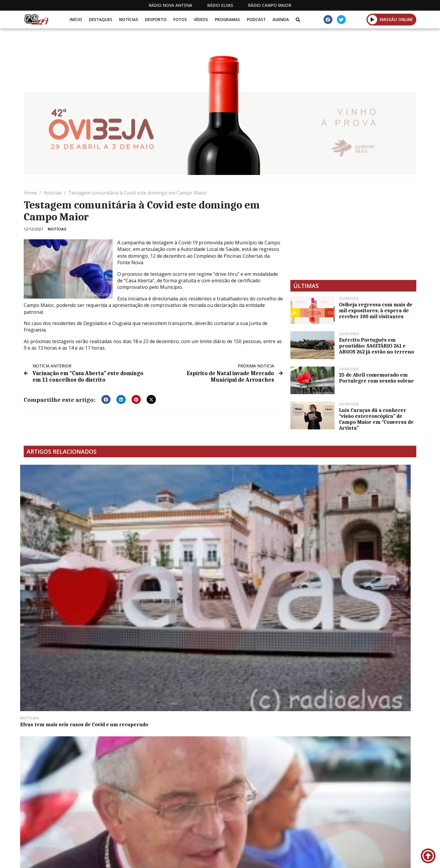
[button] (373, 19)
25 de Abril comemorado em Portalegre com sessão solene (376, 378)
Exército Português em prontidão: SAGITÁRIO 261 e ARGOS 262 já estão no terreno (376, 346)
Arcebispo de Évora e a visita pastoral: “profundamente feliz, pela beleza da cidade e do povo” (169, 543)
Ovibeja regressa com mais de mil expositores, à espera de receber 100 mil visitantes (376, 310)
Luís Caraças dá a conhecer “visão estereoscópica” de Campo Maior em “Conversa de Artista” (376, 419)
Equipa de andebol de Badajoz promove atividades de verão (360, 540)
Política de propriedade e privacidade (373, 859)
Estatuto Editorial (216, 859)
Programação (265, 859)
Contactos (306, 859)
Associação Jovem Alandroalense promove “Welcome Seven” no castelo (264, 543)
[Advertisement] (353, 231)
